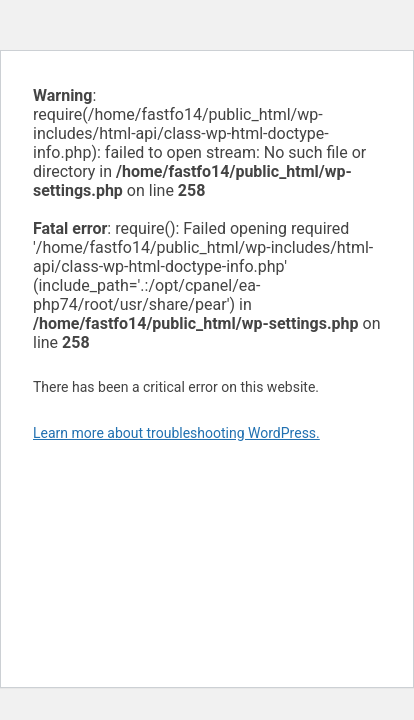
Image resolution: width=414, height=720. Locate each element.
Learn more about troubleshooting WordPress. (176, 433)
